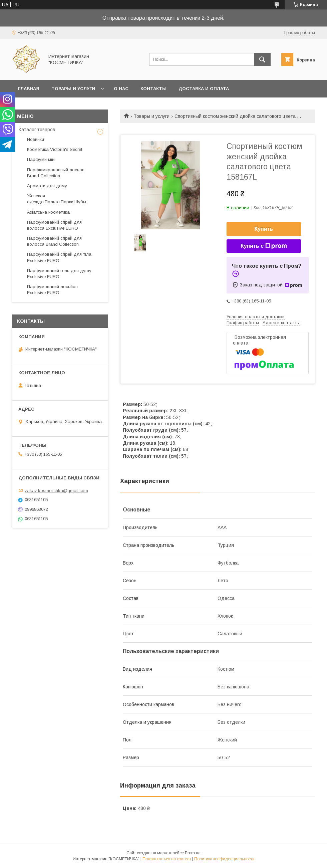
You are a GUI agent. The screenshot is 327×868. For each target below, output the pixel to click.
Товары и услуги (73, 89)
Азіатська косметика (48, 212)
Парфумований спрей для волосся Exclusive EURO (54, 225)
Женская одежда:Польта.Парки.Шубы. (57, 199)
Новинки (36, 139)
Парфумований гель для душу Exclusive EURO (59, 274)
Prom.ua (193, 853)
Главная (29, 89)
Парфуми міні (41, 159)
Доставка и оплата (204, 89)
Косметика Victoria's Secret (55, 149)
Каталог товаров (37, 130)
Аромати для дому (47, 186)
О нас (121, 89)
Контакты (153, 89)
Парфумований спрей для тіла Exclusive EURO (59, 257)
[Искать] (262, 59)
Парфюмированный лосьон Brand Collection (56, 173)
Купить (264, 229)
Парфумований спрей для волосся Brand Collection (54, 241)
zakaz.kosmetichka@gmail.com (56, 490)
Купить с (264, 246)
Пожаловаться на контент (167, 859)
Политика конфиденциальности (224, 859)
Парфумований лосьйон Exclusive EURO (52, 290)
